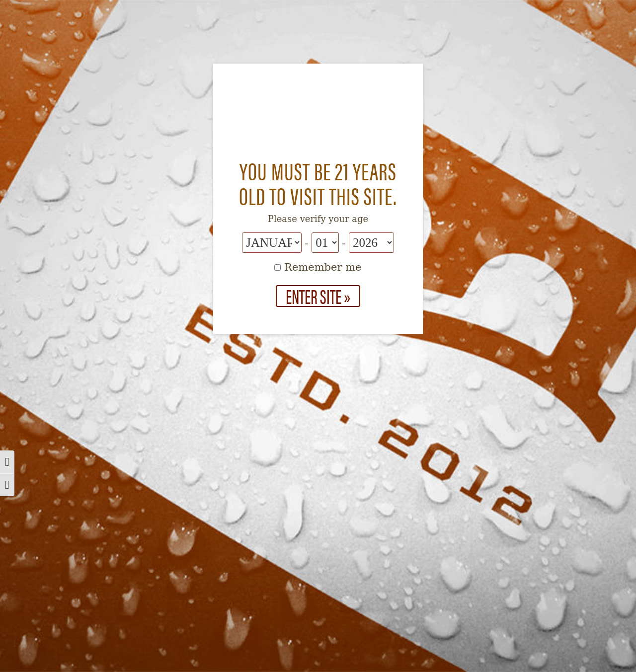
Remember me (318, 267)
